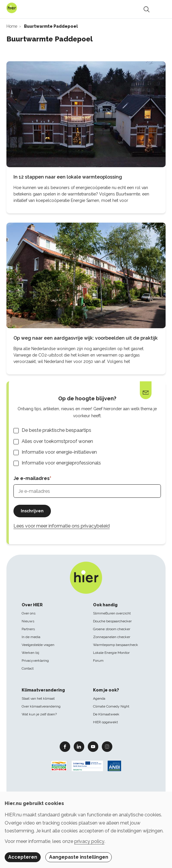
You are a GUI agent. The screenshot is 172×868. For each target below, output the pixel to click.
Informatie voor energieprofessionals (61, 463)
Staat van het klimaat (38, 698)
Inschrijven (32, 511)
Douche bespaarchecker (112, 621)
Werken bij (30, 653)
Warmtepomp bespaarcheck (116, 645)
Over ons (29, 613)
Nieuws (28, 621)
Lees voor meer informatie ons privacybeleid (62, 526)
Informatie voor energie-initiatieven (59, 452)
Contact (28, 668)
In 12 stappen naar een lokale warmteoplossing (68, 177)
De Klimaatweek (106, 714)
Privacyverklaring (35, 661)
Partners (28, 629)
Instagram (107, 746)
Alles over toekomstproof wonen (57, 441)
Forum (98, 661)
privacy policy (89, 841)
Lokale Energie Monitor (111, 653)
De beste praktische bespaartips (56, 430)
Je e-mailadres (32, 478)
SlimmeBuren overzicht (112, 613)
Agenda (99, 698)
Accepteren (23, 857)
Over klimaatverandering (41, 706)
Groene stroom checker (112, 629)
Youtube (93, 746)
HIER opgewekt (105, 722)
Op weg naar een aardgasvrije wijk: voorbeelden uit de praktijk (86, 338)
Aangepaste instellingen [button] (79, 857)
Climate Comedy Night (111, 706)
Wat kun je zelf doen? (39, 714)
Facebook (65, 746)
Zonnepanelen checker (112, 637)
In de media (31, 637)
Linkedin (79, 746)
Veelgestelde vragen (38, 645)
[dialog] (86, 830)
